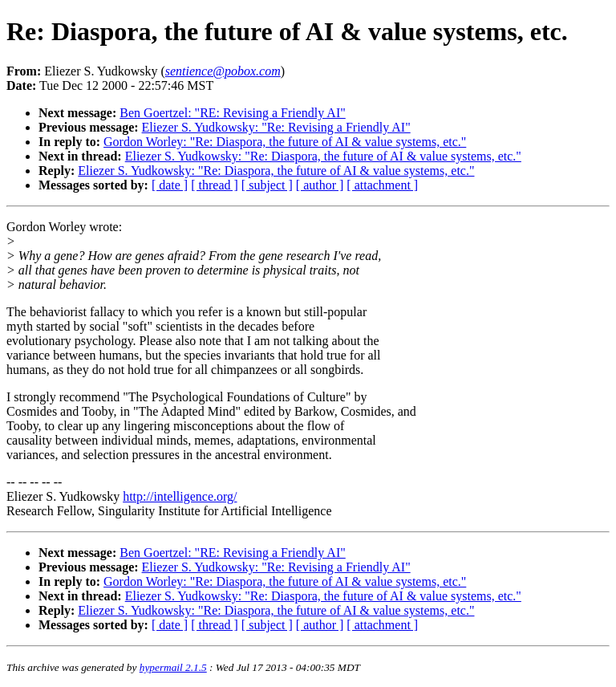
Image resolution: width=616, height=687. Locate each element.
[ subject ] (267, 185)
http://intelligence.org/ (180, 496)
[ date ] (170, 185)
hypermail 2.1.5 (173, 667)
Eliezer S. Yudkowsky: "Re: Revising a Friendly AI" (276, 127)
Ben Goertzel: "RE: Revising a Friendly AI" (232, 113)
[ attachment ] (382, 185)
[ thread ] (215, 185)
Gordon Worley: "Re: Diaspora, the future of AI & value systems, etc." (285, 142)
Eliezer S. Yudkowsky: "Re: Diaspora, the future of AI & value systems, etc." (323, 156)
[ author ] (320, 185)
